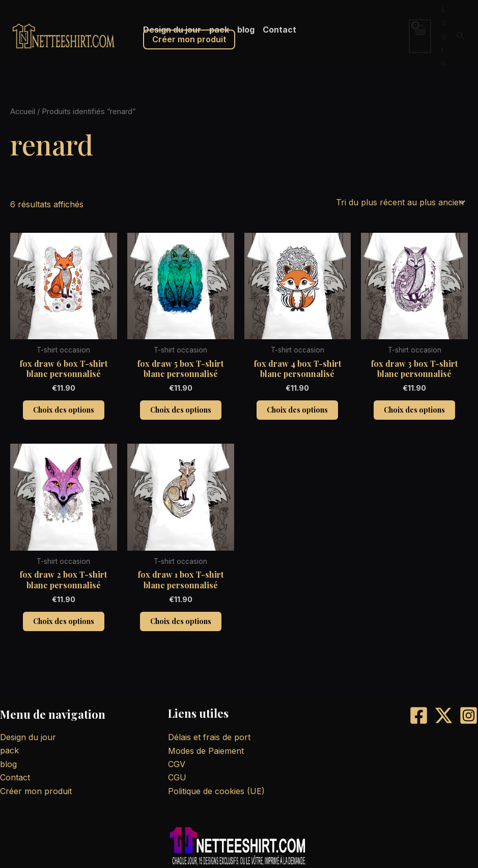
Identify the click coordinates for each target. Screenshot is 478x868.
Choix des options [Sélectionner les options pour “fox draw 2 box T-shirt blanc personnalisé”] (64, 621)
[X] (444, 715)
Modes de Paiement (206, 751)
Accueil (23, 112)
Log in (444, 36)
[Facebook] (419, 715)
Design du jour (28, 737)
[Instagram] (469, 715)
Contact (15, 777)
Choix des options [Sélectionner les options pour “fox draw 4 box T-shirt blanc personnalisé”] (297, 410)
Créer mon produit (189, 39)
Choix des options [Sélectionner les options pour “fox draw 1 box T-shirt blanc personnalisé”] (181, 621)
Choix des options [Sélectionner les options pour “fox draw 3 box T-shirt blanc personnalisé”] (414, 410)
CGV (177, 764)
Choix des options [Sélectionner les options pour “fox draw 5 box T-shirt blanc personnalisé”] (181, 410)
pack (9, 750)
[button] (461, 36)
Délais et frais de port (209, 737)
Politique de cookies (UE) (216, 791)
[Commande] (400, 202)
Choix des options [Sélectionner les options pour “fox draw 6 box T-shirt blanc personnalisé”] (64, 410)
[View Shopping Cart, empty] (420, 36)
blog (8, 764)
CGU (177, 777)
